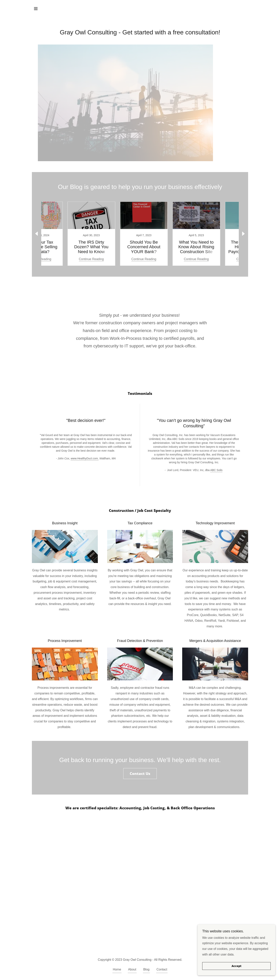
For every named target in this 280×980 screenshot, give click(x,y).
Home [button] (117, 969)
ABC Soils (216, 470)
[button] (36, 9)
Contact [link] (162, 969)
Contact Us (140, 774)
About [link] (132, 969)
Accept (236, 966)
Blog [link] (146, 969)
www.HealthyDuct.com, (85, 458)
